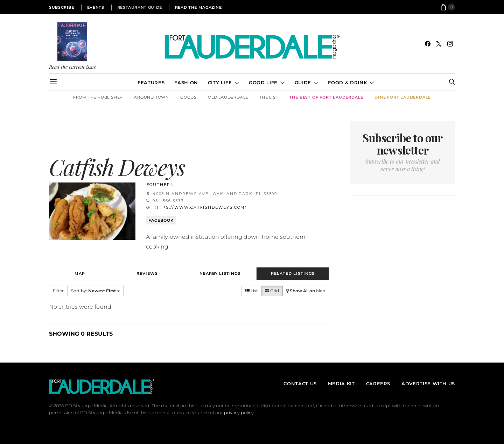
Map (80, 273)
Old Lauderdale (228, 97)
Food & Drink (347, 83)
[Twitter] (439, 44)
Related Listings (293, 273)
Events (96, 7)
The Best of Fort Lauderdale (327, 97)
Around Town (152, 97)
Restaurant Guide (140, 7)
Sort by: (95, 291)
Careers (378, 384)
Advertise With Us (428, 384)
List (252, 291)
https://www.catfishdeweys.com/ (200, 207)
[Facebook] (428, 44)
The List (269, 97)
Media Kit (341, 384)
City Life (220, 83)
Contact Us (300, 384)
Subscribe (62, 7)
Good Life (263, 83)
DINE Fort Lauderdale (403, 97)
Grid (272, 291)
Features (151, 83)
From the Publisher (98, 97)
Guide (303, 83)
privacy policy (239, 413)
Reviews (147, 273)
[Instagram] (450, 44)
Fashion (186, 83)
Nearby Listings (220, 273)
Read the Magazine (198, 7)
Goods (188, 97)
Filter (58, 291)
